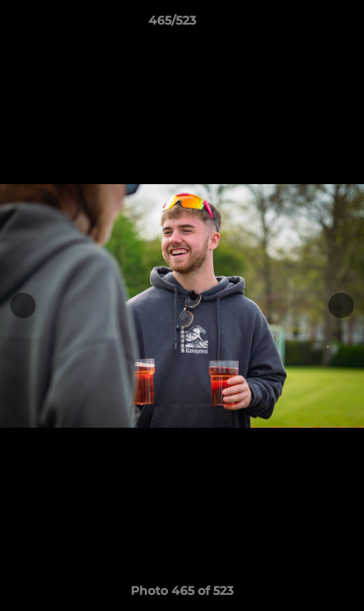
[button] (303, 25)
